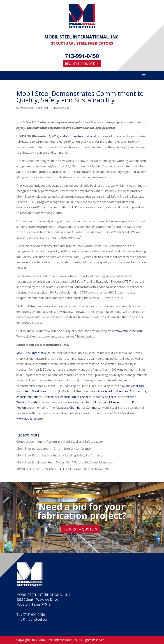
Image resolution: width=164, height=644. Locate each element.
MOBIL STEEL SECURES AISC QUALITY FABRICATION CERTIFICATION (63, 469)
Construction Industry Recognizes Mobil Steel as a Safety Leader (60, 442)
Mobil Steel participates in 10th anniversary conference (54, 449)
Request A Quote (80, 64)
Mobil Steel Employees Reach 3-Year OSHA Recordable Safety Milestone (64, 462)
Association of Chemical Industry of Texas (88, 397)
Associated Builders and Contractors (122, 391)
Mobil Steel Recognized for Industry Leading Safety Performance (60, 455)
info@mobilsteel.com (33, 619)
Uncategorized (61, 108)
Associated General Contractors (38, 397)
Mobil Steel (26, 108)
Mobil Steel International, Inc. (82, 136)
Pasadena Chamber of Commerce (78, 408)
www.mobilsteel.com (129, 331)
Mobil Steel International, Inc (36, 353)
